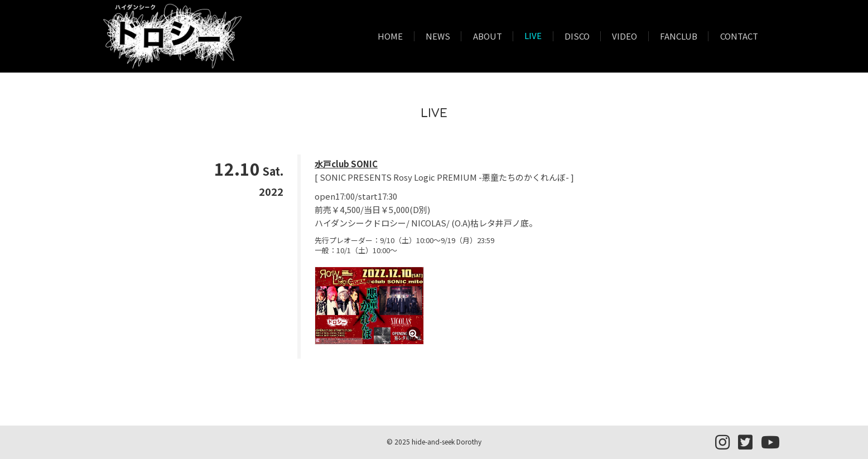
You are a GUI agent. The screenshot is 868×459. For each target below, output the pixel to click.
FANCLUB (679, 37)
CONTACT (739, 37)
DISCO (577, 37)
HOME (390, 37)
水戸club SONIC (346, 164)
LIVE (533, 37)
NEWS (438, 37)
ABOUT (488, 37)
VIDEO (625, 37)
